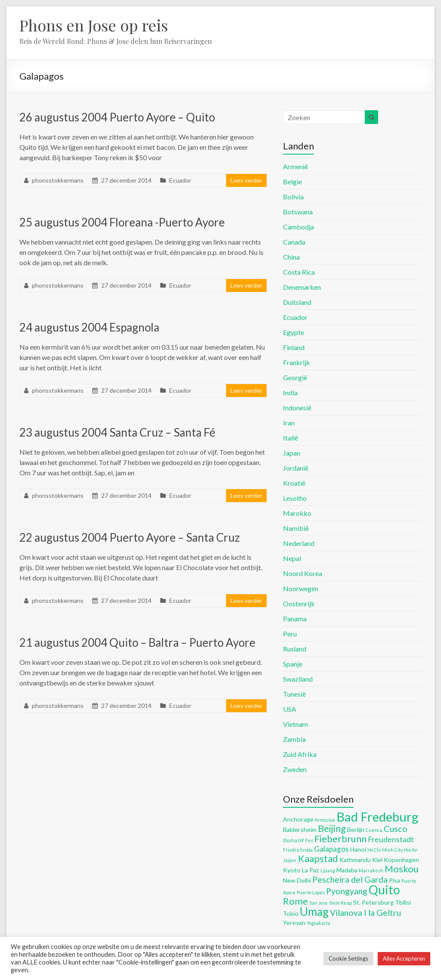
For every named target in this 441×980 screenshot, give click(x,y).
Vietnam (295, 724)
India (290, 392)
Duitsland (297, 302)
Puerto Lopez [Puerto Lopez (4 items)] (311, 892)
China (291, 257)
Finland (294, 347)
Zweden (295, 769)
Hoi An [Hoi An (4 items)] (411, 850)
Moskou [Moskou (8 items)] (402, 869)
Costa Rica (299, 272)
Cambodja (298, 227)
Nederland (299, 543)
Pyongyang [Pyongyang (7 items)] (347, 891)
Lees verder (246, 180)
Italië (290, 438)
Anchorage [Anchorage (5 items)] (298, 819)
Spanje (293, 664)
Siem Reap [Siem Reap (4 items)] (340, 903)
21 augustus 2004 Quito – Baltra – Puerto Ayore (137, 642)
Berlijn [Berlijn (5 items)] (356, 830)
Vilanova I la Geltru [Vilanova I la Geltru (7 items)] (365, 912)
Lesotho (295, 498)
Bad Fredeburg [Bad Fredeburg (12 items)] (377, 817)
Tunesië (294, 694)
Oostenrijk (299, 603)
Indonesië (297, 408)
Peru (290, 634)
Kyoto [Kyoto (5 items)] (292, 870)
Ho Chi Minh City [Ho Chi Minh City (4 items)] (385, 850)
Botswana (298, 212)
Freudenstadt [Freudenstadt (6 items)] (391, 839)
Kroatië (294, 483)
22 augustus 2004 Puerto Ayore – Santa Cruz (130, 537)
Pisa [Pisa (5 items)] (394, 880)
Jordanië (296, 468)
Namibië (296, 528)
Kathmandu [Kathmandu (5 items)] (355, 860)
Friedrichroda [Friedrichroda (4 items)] (298, 850)
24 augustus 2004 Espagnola (89, 327)
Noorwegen (301, 588)
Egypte (293, 332)
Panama (295, 619)
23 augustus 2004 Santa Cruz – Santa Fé (117, 432)
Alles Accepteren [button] (404, 958)
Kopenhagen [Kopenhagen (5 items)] (401, 860)
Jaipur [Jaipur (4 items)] (290, 860)
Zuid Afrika (300, 754)
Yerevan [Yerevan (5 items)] (294, 923)
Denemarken (302, 287)
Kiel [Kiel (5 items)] (377, 860)
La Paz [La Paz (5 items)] (311, 870)
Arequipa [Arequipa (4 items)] (325, 820)
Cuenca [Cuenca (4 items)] (374, 830)
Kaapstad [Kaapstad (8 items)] (318, 858)
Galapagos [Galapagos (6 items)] (331, 849)
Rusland (295, 649)
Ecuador (180, 180)
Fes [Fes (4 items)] (309, 840)
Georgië (295, 377)
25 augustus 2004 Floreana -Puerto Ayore (122, 222)
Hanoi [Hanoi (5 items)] (358, 849)
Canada (294, 242)
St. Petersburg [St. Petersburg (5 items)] (373, 902)
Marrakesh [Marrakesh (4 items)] (371, 870)
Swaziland (298, 679)
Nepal (292, 558)
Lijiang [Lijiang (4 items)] (328, 870)
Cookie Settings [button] (348, 958)
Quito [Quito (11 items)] (384, 890)
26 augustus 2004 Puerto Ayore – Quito (117, 117)
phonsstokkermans (58, 180)
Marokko (297, 513)
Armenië (295, 166)
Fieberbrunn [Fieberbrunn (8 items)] (340, 839)
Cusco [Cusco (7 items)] (396, 828)
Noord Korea (303, 573)
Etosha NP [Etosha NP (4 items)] (293, 840)
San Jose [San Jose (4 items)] (318, 903)
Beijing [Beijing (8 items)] (332, 828)
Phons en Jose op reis (94, 25)
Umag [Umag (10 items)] (314, 912)
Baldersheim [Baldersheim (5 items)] (300, 830)
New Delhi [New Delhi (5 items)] (297, 880)
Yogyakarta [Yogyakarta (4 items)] (318, 923)
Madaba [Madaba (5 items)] (347, 870)
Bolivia (293, 197)
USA (290, 709)
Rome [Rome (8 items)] (295, 901)
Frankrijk (297, 362)
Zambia (294, 739)
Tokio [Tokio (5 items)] (291, 913)
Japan (292, 453)
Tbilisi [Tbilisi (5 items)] (403, 902)
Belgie (292, 181)
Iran (289, 423)
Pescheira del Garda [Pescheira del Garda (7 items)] (350, 879)
